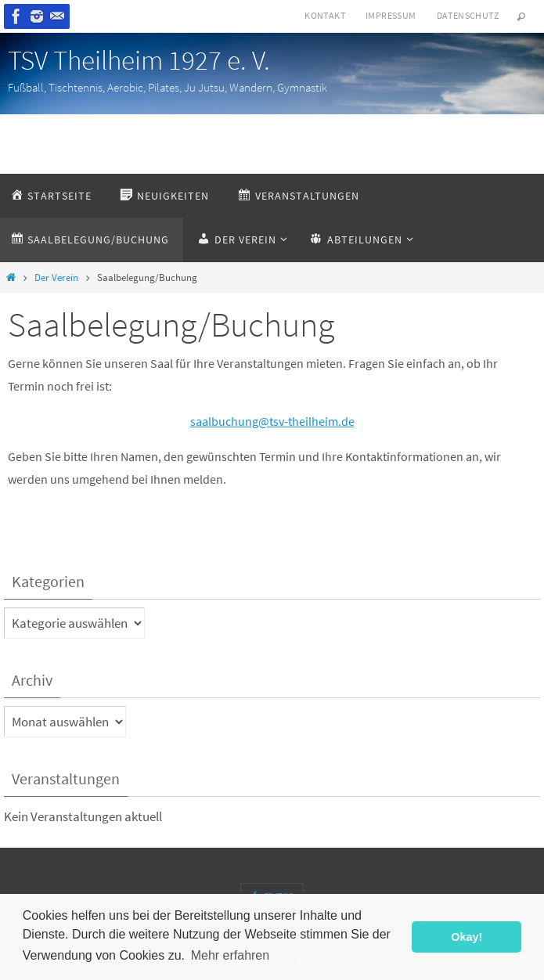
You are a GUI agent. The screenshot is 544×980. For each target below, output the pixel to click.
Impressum (391, 15)
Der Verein (56, 277)
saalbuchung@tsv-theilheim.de (272, 421)
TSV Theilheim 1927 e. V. (139, 60)
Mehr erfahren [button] (231, 955)
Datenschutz (468, 15)
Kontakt (325, 15)
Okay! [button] (467, 937)
